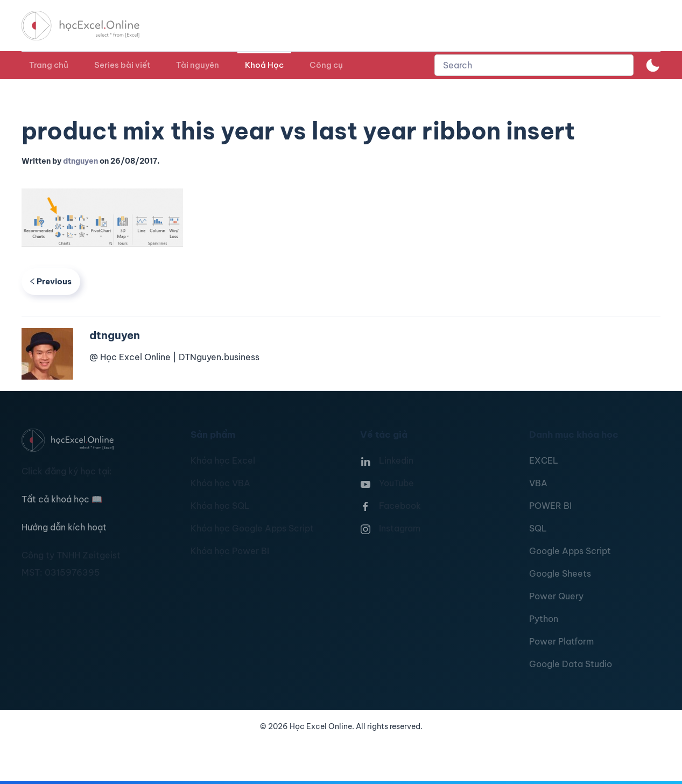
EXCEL (544, 460)
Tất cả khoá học (62, 499)
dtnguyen (80, 161)
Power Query (556, 596)
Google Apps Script (570, 551)
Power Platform (561, 641)
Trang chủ (49, 65)
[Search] (534, 65)
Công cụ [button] (326, 65)
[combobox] (534, 65)
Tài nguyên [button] (198, 65)
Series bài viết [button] (122, 65)
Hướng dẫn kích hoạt (64, 527)
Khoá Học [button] (264, 65)
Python (544, 619)
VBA (538, 483)
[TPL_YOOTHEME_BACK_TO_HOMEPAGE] (90, 26)
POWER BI (550, 506)
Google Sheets (560, 573)
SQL (538, 528)
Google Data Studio (571, 664)
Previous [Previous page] (51, 281)
